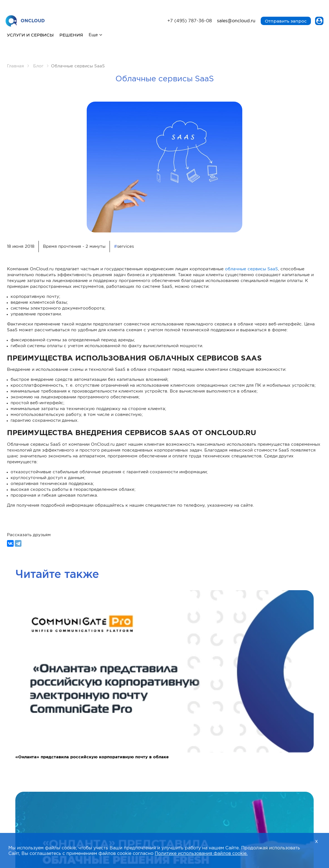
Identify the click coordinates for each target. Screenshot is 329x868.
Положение (252, 735)
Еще (93, 35)
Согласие (78, 741)
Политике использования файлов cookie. (201, 854)
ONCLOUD (25, 21)
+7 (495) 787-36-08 (190, 21)
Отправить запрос (286, 21)
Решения (71, 35)
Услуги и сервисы (30, 35)
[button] (157, 679)
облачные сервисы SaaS (251, 269)
